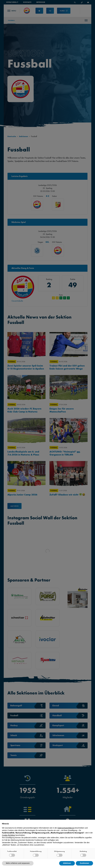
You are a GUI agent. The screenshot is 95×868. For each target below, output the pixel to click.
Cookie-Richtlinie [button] (8, 835)
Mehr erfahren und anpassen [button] (18, 863)
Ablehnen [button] (67, 863)
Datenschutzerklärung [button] (66, 828)
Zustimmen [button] (84, 863)
